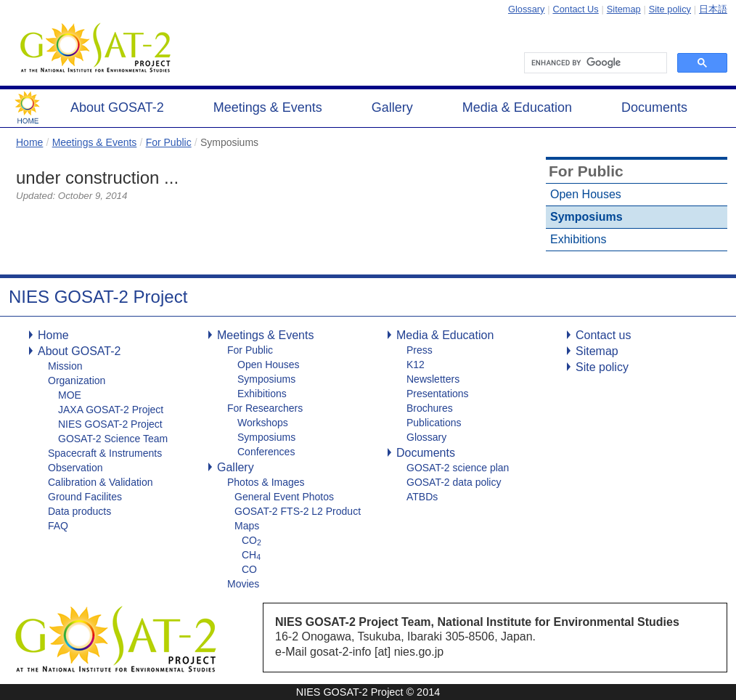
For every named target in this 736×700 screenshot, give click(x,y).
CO (252, 540)
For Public (169, 142)
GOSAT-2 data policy (454, 482)
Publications (434, 423)
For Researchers (265, 408)
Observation (75, 468)
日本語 (713, 9)
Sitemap (624, 9)
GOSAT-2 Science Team (113, 439)
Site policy (670, 9)
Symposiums (586, 217)
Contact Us (575, 9)
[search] (594, 63)
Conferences (266, 452)
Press (420, 350)
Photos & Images (266, 482)
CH (251, 555)
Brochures (430, 408)
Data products (79, 511)
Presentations (438, 394)
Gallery (392, 107)
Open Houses (586, 194)
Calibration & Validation (101, 482)
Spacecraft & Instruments (105, 453)
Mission (65, 366)
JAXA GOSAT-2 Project (111, 410)
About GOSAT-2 (117, 107)
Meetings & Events (268, 107)
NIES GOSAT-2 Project (110, 424)
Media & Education (517, 107)
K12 (416, 365)
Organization (77, 380)
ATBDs (422, 497)
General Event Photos (284, 497)
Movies (243, 584)
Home (29, 142)
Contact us (603, 335)
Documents (654, 107)
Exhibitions (578, 239)
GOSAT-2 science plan (458, 468)
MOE (70, 395)
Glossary (527, 9)
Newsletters (433, 379)
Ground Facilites (85, 497)
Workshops (263, 423)
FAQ (58, 526)
